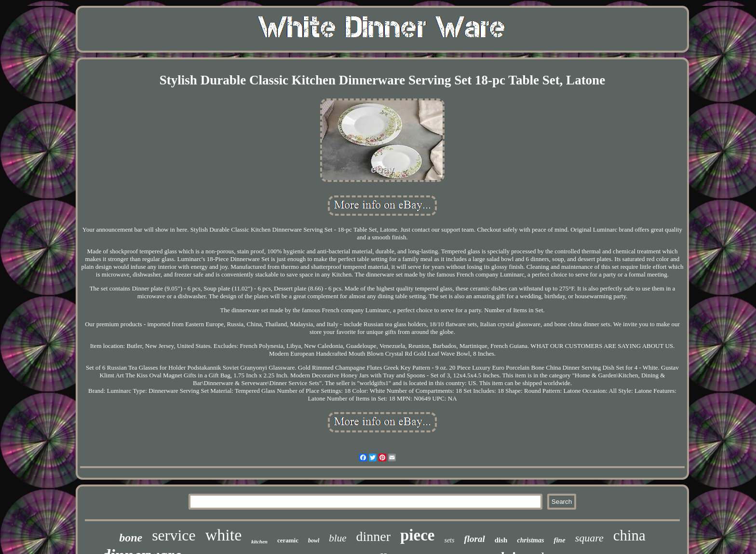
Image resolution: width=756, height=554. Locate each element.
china (629, 535)
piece (417, 535)
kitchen (259, 541)
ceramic (288, 540)
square (589, 538)
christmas (530, 540)
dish (501, 540)
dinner (373, 536)
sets (449, 540)
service (174, 535)
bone (131, 538)
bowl (314, 540)
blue (337, 538)
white (224, 535)
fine (559, 540)
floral (474, 539)
